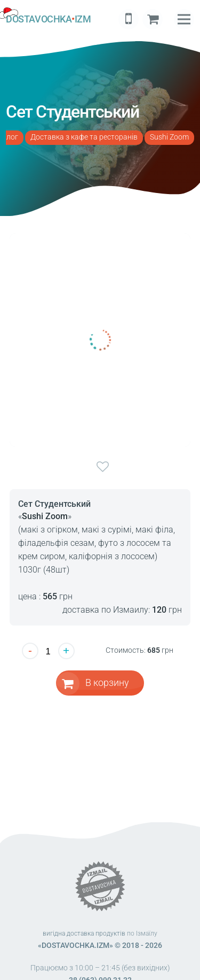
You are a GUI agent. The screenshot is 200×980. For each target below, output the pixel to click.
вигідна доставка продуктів (84, 933)
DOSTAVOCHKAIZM (48, 19)
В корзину (107, 682)
